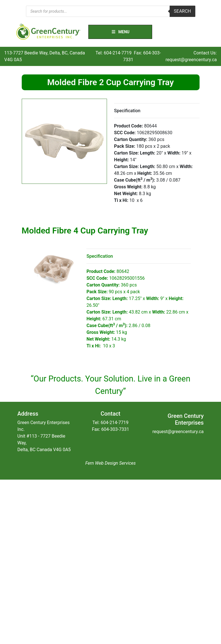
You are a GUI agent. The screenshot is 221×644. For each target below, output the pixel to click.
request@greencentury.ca (191, 60)
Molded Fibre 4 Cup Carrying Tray (85, 231)
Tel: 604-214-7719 (113, 53)
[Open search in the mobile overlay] (111, 11)
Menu (120, 32)
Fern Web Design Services (110, 463)
